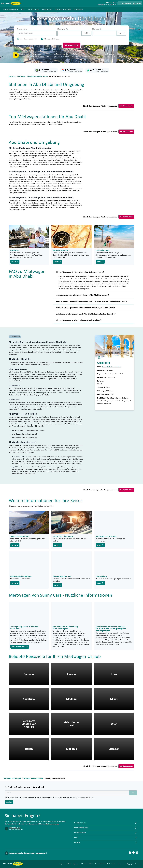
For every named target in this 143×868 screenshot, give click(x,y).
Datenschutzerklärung (85, 798)
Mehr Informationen (20, 647)
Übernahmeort (22, 29)
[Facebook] (130, 853)
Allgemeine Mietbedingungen (69, 864)
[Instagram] (133, 853)
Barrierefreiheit (105, 864)
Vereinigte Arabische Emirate (111, 367)
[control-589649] (70, 33)
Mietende (97, 29)
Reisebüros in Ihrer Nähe (63, 9)
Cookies (114, 864)
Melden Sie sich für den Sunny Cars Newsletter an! (28, 853)
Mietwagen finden (71, 45)
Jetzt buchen (126, 106)
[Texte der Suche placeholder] (67, 793)
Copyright (130, 864)
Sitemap (137, 864)
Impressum (122, 864)
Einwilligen (9, 802)
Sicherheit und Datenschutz (89, 864)
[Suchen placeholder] (133, 793)
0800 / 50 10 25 (15, 828)
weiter (15, 262)
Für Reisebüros (78, 9)
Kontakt (114, 5)
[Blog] (137, 853)
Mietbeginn (63, 29)
